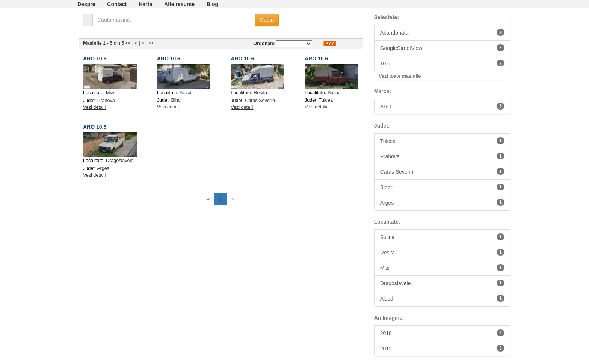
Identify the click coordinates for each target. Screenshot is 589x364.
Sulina (334, 93)
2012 (442, 348)
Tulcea (326, 100)
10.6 (442, 63)
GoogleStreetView (442, 48)
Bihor (176, 100)
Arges (103, 168)
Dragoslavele (120, 161)
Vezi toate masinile (400, 76)
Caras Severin (260, 101)
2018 (442, 333)
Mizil (111, 93)
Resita (260, 93)
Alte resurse (179, 4)
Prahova (106, 101)
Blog (212, 4)
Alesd (186, 93)
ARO (442, 106)
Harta (145, 4)
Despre (86, 4)
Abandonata (442, 32)
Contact (117, 4)
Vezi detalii (94, 107)
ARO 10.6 (95, 59)
